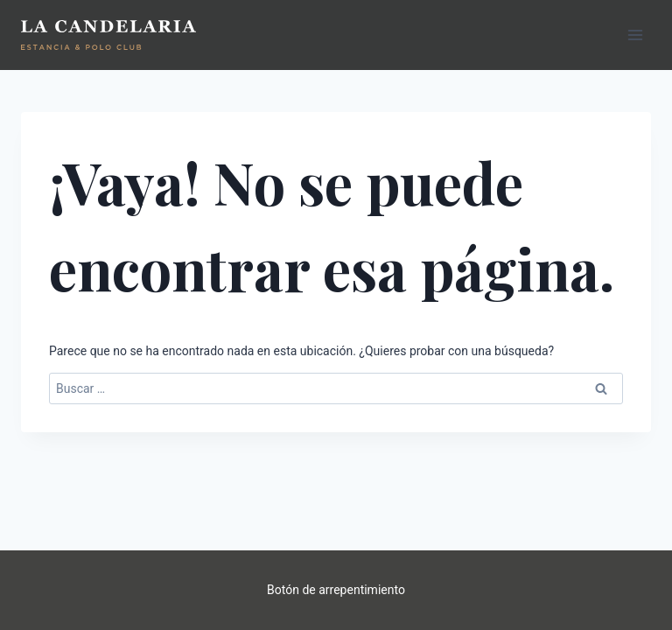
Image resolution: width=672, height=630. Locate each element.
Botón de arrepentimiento (336, 590)
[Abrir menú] (635, 35)
